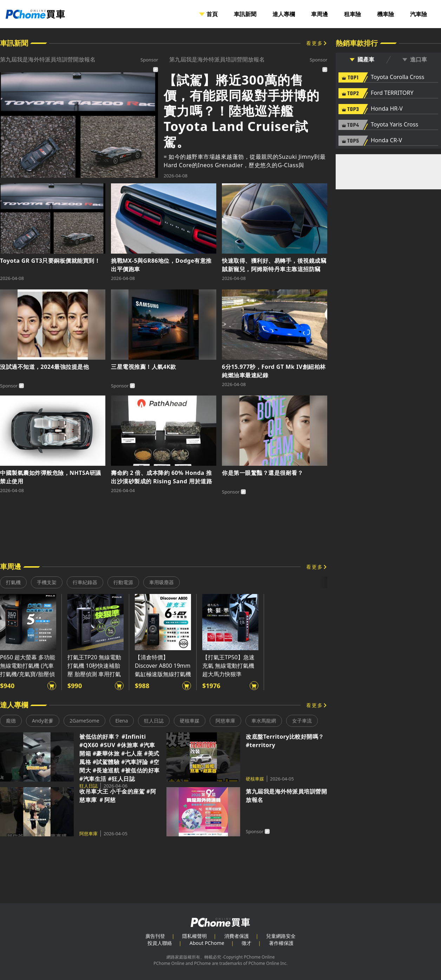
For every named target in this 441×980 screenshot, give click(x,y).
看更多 (315, 43)
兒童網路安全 (281, 936)
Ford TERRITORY (392, 93)
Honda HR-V (387, 109)
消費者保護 (237, 936)
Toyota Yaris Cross (394, 125)
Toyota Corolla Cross (397, 77)
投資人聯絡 (160, 943)
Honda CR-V (386, 141)
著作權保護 (281, 943)
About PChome (207, 943)
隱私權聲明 (195, 936)
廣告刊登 (155, 936)
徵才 (246, 943)
